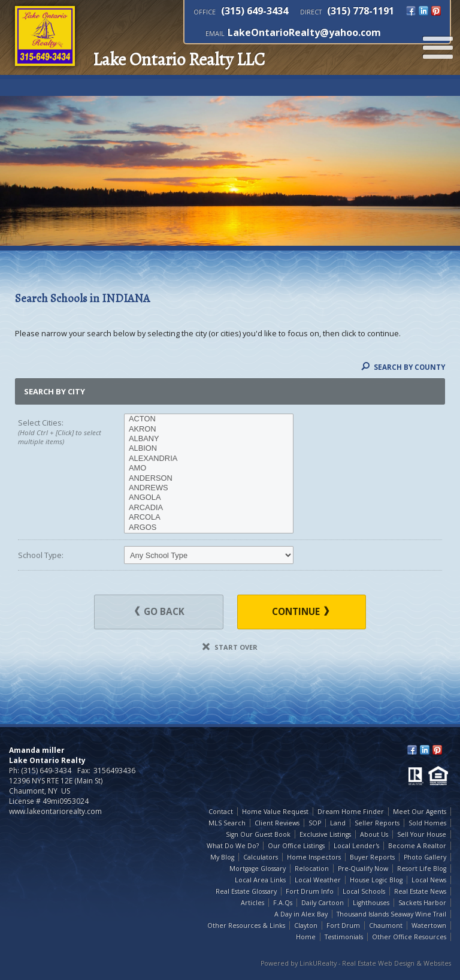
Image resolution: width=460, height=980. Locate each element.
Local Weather (318, 880)
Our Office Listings (296, 846)
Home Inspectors (314, 857)
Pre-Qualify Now (363, 869)
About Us (374, 834)
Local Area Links (260, 880)
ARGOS (209, 527)
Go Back (160, 612)
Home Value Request (275, 812)
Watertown (429, 925)
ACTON (209, 419)
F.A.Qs (283, 903)
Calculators (261, 857)
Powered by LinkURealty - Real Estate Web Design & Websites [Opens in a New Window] (356, 963)
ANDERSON (209, 478)
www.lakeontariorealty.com (55, 811)
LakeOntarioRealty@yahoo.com (304, 32)
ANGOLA (209, 497)
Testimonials (344, 937)
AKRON (209, 429)
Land (338, 823)
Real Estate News (420, 891)
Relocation (312, 869)
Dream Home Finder (351, 812)
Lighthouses (371, 903)
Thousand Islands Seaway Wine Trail (391, 914)
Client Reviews (277, 823)
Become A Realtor (417, 846)
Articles (252, 903)
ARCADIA (209, 508)
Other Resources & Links (246, 925)
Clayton (306, 925)
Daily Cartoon (323, 903)
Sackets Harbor (422, 903)
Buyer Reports (372, 857)
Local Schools (364, 891)
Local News (429, 880)
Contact (221, 812)
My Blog (222, 857)
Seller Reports (377, 823)
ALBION (209, 448)
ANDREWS (209, 488)
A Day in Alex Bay (301, 914)
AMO (209, 468)
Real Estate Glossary (246, 891)
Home (306, 937)
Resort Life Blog (422, 869)
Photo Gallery (425, 857)
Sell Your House (422, 834)
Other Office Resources (409, 937)
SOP (315, 823)
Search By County (403, 367)
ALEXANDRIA (209, 459)
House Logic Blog (376, 880)
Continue (300, 612)
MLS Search (227, 823)
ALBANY (209, 439)
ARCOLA (209, 517)
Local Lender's (356, 846)
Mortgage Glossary (258, 869)
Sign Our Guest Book (258, 834)
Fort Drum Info (310, 891)
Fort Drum (343, 925)
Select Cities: (60, 432)
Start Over (230, 647)
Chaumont (386, 925)
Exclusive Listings (325, 834)
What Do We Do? (233, 846)
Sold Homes (427, 823)
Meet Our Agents (420, 812)
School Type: (41, 555)
